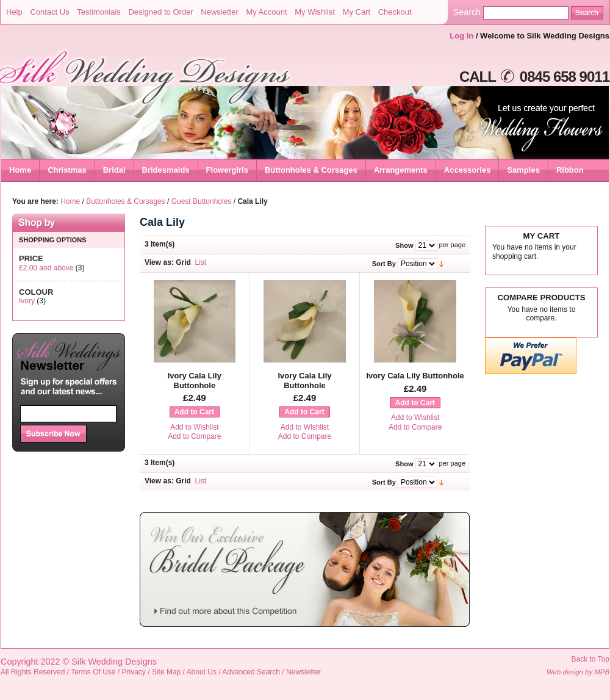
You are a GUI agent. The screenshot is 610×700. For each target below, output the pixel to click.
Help (14, 12)
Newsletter (219, 12)
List (201, 262)
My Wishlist (315, 12)
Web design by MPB (578, 672)
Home (20, 170)
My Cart (357, 12)
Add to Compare (194, 436)
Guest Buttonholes (202, 201)
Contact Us (49, 12)
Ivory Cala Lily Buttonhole (195, 381)
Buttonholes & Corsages (125, 201)
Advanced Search (251, 672)
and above (46, 268)
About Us (202, 672)
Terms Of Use (93, 672)
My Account (266, 12)
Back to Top (590, 659)
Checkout (395, 12)
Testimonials (99, 12)
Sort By (384, 264)
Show (404, 245)
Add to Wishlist (194, 427)
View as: (159, 262)
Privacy (134, 672)
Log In (461, 36)
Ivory (27, 301)
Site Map (166, 672)
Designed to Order (160, 12)
